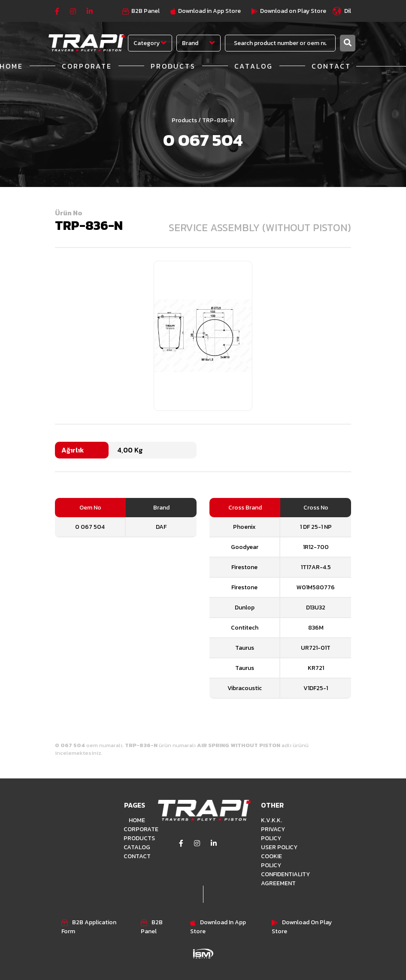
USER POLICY (279, 847)
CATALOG (254, 66)
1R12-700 (316, 547)
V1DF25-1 (316, 688)
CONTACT (331, 66)
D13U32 (316, 608)
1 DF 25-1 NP (316, 527)
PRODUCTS (173, 66)
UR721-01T (316, 648)
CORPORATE (87, 66)
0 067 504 (90, 527)
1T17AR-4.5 (316, 567)
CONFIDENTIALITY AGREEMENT (280, 879)
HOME (137, 820)
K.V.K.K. (271, 820)
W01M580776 (316, 587)
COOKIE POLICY (271, 861)
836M (316, 628)
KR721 (316, 668)
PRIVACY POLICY (273, 834)
